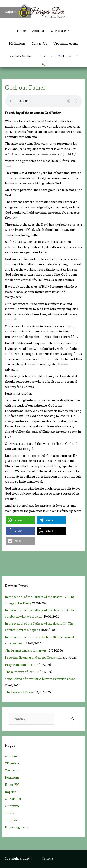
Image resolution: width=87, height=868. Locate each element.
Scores (10, 813)
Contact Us (39, 43)
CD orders (12, 763)
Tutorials (11, 820)
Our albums (13, 799)
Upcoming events (66, 43)
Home (21, 31)
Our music (12, 806)
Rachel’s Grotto (20, 56)
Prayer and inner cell (20, 665)
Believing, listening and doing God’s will (33, 658)
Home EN (12, 785)
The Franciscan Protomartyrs (26, 650)
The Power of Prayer (20, 692)
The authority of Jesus (20, 672)
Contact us (12, 770)
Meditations (17, 43)
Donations (45, 56)
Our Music (58, 31)
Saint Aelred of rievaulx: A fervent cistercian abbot (40, 679)
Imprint (10, 792)
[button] (44, 64)
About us (38, 31)
